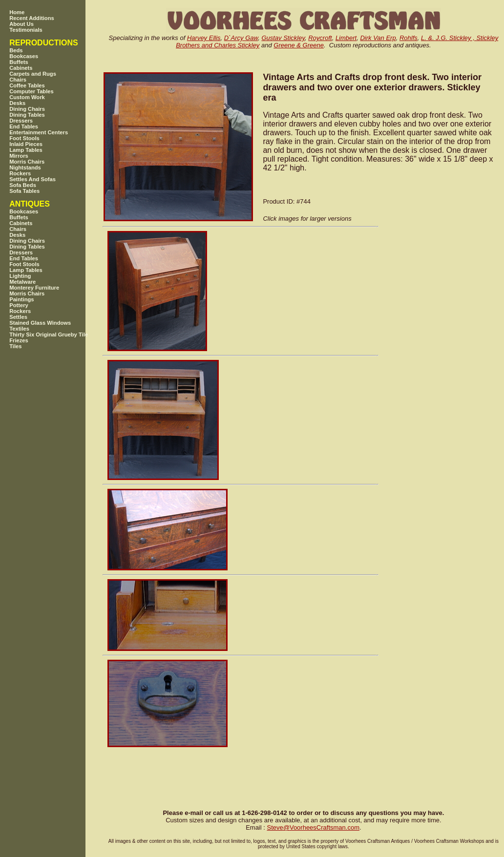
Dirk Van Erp (378, 38)
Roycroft (320, 38)
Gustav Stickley (283, 38)
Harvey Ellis (204, 38)
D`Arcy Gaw (241, 38)
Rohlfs (409, 38)
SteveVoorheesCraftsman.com (313, 827)
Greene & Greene (299, 45)
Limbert (346, 38)
